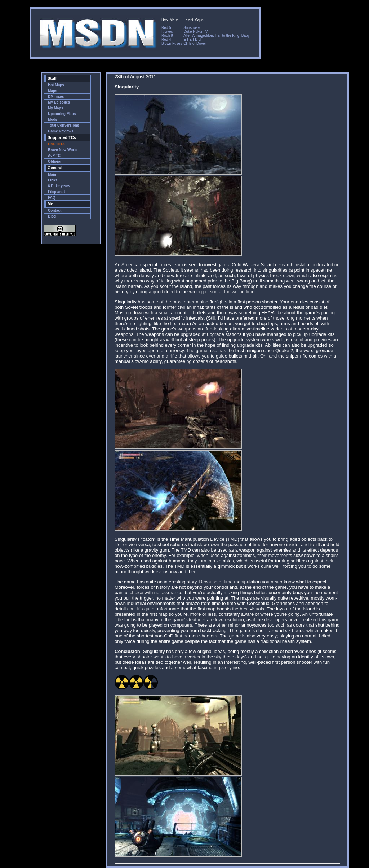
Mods (53, 120)
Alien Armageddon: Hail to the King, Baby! (217, 36)
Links (53, 180)
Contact (55, 211)
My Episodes (59, 102)
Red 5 (166, 28)
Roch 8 (167, 36)
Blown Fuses (172, 43)
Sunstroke (192, 28)
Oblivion (55, 161)
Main (52, 174)
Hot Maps (56, 85)
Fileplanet (56, 192)
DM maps (56, 97)
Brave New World (63, 150)
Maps (53, 91)
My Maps (55, 108)
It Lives (167, 32)
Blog (52, 216)
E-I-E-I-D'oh (193, 40)
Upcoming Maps (62, 114)
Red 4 (166, 40)
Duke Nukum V (195, 32)
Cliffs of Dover (195, 43)
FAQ (52, 198)
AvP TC (54, 156)
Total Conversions (64, 125)
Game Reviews (61, 131)
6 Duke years (59, 186)
